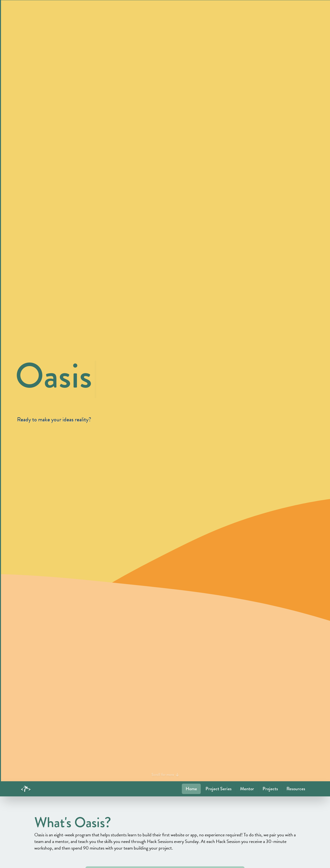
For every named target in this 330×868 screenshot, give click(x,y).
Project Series (219, 789)
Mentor (247, 789)
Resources (296, 789)
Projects (270, 789)
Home (191, 789)
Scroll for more (165, 775)
